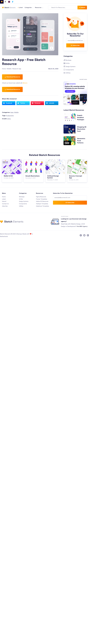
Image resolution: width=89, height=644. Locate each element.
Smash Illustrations (33, 176)
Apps (12, 112)
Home (4, 69)
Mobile (9, 69)
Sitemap (19, 234)
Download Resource (12, 77)
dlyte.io (25, 83)
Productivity (10, 116)
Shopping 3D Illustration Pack (82, 129)
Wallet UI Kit (8, 176)
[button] (82, 8)
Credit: (6, 119)
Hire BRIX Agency (82, 226)
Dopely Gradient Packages (81, 117)
